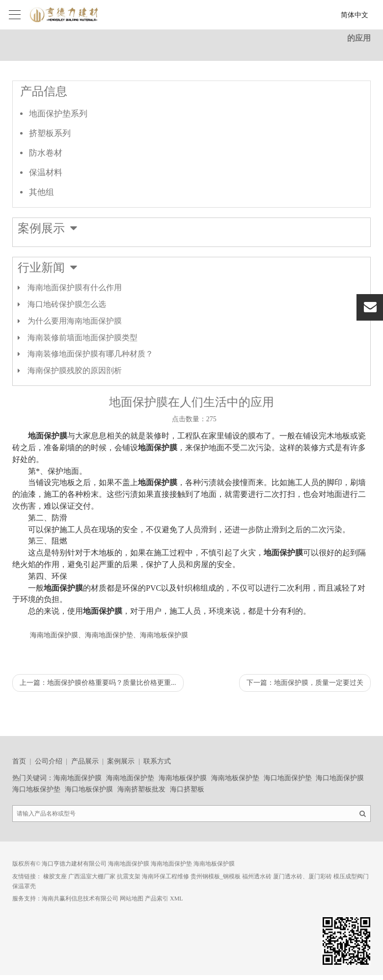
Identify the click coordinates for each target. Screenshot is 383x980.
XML (177, 898)
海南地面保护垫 (130, 778)
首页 (19, 761)
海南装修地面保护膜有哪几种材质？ (90, 354)
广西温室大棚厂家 (92, 876)
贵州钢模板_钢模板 (216, 876)
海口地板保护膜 (89, 789)
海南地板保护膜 (183, 778)
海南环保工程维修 (165, 876)
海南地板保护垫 (235, 778)
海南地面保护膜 (78, 778)
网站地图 (132, 898)
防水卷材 (46, 153)
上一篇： (98, 683)
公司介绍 (49, 761)
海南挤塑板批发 (141, 789)
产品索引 (157, 898)
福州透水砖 (257, 876)
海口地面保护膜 (340, 778)
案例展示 (121, 761)
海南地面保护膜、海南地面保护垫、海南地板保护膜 (109, 635)
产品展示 (85, 761)
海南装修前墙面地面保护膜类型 (82, 338)
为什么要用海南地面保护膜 (75, 321)
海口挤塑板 (187, 789)
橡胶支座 (55, 876)
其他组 (41, 192)
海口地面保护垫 (288, 778)
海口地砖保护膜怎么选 (67, 304)
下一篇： (305, 683)
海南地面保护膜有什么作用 (75, 287)
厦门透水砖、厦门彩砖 (302, 876)
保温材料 (46, 173)
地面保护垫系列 (58, 114)
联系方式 (157, 761)
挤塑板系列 (50, 133)
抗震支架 (129, 876)
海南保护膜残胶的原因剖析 (75, 370)
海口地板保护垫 (36, 789)
